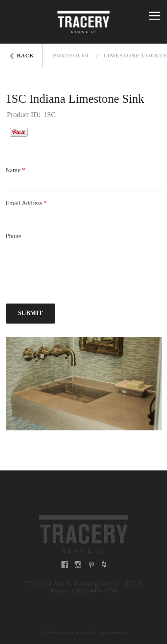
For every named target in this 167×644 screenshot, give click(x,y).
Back (26, 56)
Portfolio (71, 56)
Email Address (26, 203)
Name (16, 170)
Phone (14, 236)
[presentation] (73, 282)
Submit (31, 313)
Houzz (39, 131)
